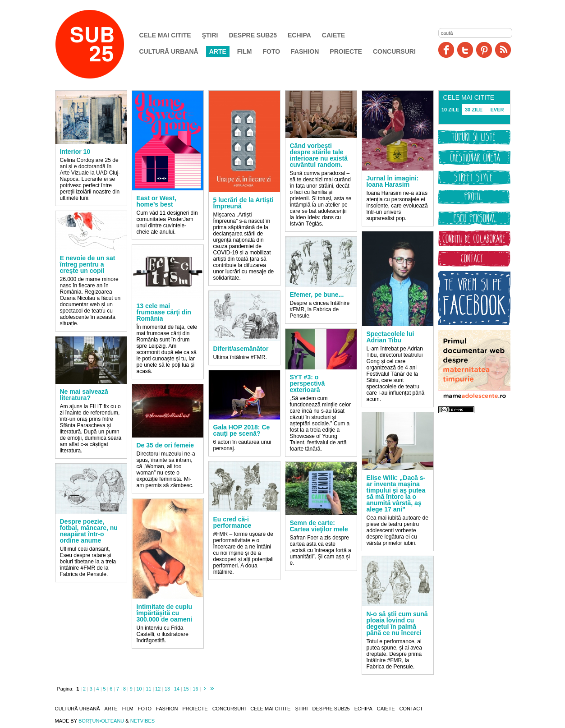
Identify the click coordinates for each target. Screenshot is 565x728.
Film (245, 51)
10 (139, 689)
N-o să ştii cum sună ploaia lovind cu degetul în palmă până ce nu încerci (397, 623)
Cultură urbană (169, 51)
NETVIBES (142, 721)
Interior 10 (75, 152)
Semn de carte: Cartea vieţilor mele (319, 526)
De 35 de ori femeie (165, 445)
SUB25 (100, 44)
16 (196, 689)
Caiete (333, 35)
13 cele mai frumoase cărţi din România (164, 312)
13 (167, 689)
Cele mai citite (165, 35)
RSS (503, 50)
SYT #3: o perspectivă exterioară (308, 383)
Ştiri (210, 35)
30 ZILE (474, 110)
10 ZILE (450, 110)
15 (186, 689)
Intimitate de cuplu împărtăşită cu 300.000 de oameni (165, 613)
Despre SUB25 (253, 35)
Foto (271, 51)
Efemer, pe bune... (317, 295)
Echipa (299, 35)
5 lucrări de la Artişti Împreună (243, 203)
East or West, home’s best (156, 201)
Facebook (446, 50)
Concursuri (394, 51)
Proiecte (346, 51)
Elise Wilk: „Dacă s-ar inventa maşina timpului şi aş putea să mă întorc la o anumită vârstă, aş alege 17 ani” (396, 493)
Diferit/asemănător (241, 349)
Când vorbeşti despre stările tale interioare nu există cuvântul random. (319, 155)
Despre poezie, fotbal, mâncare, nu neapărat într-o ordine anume (89, 531)
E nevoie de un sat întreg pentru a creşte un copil (88, 264)
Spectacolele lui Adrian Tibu (390, 337)
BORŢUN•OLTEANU (101, 721)
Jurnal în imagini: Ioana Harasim (393, 181)
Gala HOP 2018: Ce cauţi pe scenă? (242, 430)
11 (148, 689)
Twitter (465, 50)
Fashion (305, 51)
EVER (497, 110)
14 (177, 689)
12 (158, 689)
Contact (411, 709)
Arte (218, 51)
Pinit (484, 50)
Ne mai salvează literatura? (84, 395)
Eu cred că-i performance (232, 522)
